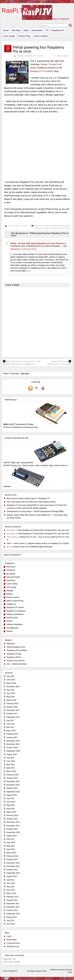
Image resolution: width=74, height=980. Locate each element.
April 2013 (11, 890)
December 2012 (13, 904)
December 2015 (13, 781)
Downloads (37, 30)
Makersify (11, 644)
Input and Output (13, 577)
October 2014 (12, 829)
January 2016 (12, 778)
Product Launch (13, 597)
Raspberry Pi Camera (15, 607)
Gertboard (11, 570)
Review (9, 621)
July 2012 (10, 921)
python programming (15, 601)
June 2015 (11, 802)
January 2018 (12, 707)
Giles (9, 543)
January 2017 (12, 737)
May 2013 (10, 887)
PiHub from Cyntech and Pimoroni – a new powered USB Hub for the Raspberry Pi (22, 363)
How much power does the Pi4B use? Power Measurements (31, 502)
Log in (9, 936)
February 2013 (12, 897)
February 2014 (12, 856)
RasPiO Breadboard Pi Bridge (37, 426)
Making (9, 594)
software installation (14, 624)
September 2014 (13, 832)
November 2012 (13, 907)
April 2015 (11, 809)
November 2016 (13, 744)
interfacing (11, 580)
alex (17, 226)
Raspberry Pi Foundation (42, 71)
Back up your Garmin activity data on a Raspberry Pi (28, 498)
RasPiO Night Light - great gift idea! (35, 463)
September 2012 (13, 914)
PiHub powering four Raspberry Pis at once (39, 49)
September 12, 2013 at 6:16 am (23, 249)
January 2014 (12, 859)
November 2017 (13, 710)
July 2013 (10, 880)
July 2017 (10, 721)
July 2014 (10, 839)
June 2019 (11, 680)
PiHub (54, 226)
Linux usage (9, 36)
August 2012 (12, 917)
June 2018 (11, 693)
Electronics (11, 567)
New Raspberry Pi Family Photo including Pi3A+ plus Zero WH (43, 530)
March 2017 (11, 731)
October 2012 (12, 910)
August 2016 (12, 754)
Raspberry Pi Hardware (35, 56)
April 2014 (11, 849)
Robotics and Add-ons (16, 661)
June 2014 (11, 842)
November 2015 (13, 785)
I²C (47, 30)
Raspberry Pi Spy (14, 654)
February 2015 (12, 815)
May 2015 (10, 805)
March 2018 (11, 700)
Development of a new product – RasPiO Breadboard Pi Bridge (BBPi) (35, 511)
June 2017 (11, 724)
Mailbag (10, 591)
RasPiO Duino (12, 618)
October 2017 (12, 714)
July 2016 (10, 758)
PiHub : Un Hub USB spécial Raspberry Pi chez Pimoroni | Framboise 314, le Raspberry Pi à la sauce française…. (38, 245)
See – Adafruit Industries (17, 664)
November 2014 (13, 826)
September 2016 (13, 751)
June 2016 (11, 761)
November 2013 (13, 866)
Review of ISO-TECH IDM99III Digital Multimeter (33, 547)
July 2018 (10, 690)
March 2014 (11, 853)
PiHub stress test (63, 226)
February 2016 (12, 775)
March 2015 (11, 812)
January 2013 (12, 900)
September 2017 (13, 717)
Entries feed (12, 940)
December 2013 (13, 863)
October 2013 (12, 870)
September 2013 (13, 873)
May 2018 (10, 697)
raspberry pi (58, 30)
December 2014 (13, 822)
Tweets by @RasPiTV (12, 555)
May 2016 (10, 765)
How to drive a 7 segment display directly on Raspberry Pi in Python (42, 543)
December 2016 (13, 741)
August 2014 (12, 836)
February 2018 (12, 704)
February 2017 (12, 734)
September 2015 (13, 792)
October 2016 (12, 748)
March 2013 (11, 893)
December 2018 (13, 687)
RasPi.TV (15, 11)
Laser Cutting (12, 584)
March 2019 (11, 683)
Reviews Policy (41, 971)
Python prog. (24, 36)
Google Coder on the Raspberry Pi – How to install (59, 363)
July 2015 (10, 798)
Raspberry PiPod (14, 657)
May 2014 (10, 846)
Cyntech (47, 226)
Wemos (9, 631)
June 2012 (11, 924)
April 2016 (11, 768)
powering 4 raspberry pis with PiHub (56, 228)
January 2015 (12, 819)
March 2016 (11, 771)
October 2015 (12, 788)
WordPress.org (13, 947)
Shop (26, 30)
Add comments (63, 56)
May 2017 (10, 727)
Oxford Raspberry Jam (16, 647)
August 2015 (12, 795)
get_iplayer (11, 574)
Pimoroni (39, 228)
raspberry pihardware (15, 614)
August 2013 (12, 876)
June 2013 (11, 883)
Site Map (16, 30)
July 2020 (10, 676)
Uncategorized (12, 628)
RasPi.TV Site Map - (16, 374)
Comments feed (13, 943)
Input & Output (41, 36)
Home (6, 30)
